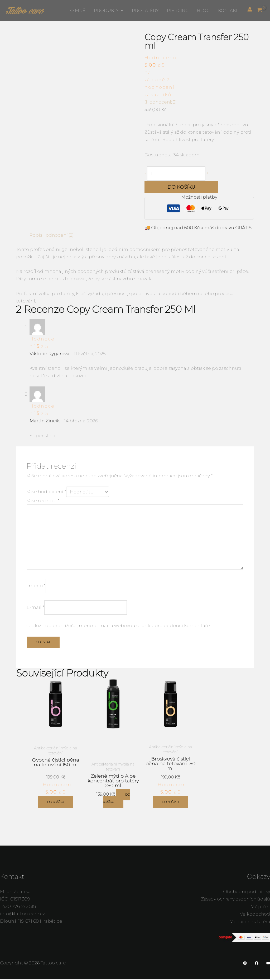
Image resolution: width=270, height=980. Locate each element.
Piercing (178, 10)
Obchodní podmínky (246, 893)
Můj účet (260, 908)
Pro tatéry (145, 10)
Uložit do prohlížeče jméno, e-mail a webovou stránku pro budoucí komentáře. (121, 628)
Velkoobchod (255, 916)
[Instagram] (245, 965)
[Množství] (177, 174)
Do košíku (181, 187)
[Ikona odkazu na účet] (250, 9)
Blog (203, 10)
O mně (78, 10)
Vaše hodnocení (46, 492)
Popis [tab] (36, 235)
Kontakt (228, 10)
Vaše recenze (43, 501)
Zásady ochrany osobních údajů (234, 901)
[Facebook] (257, 965)
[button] (121, 11)
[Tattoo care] (25, 10)
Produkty (109, 11)
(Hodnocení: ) (161, 102)
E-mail (35, 609)
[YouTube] (268, 965)
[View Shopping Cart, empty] (261, 10)
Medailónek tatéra (249, 923)
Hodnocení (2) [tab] (58, 235)
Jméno (36, 587)
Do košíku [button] (56, 804)
